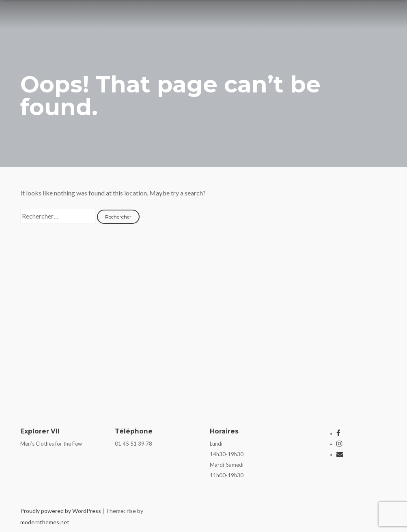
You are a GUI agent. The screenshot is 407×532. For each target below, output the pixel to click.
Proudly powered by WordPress (61, 511)
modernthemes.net (45, 522)
